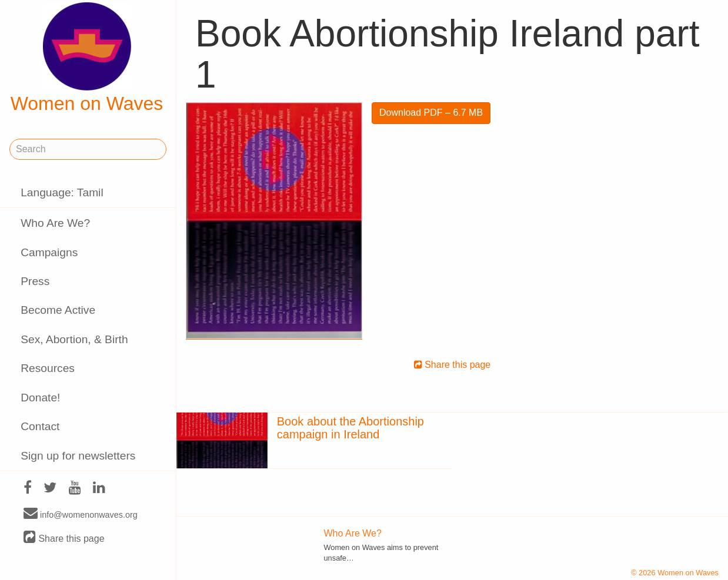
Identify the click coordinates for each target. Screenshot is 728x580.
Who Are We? (55, 223)
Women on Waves (87, 58)
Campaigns (49, 252)
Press (35, 281)
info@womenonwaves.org (81, 514)
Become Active (58, 310)
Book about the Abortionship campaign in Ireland (350, 428)
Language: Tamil (62, 192)
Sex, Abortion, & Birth (74, 339)
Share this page (64, 538)
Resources (48, 368)
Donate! (40, 398)
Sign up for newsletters (78, 456)
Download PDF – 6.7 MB (431, 113)
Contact (40, 426)
